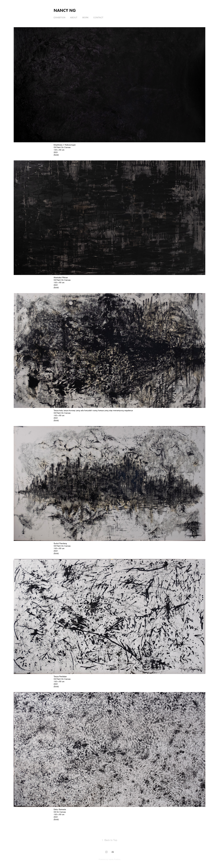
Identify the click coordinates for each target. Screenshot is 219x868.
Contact (98, 18)
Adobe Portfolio (114, 859)
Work (85, 18)
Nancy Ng (65, 10)
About (74, 18)
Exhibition (59, 18)
